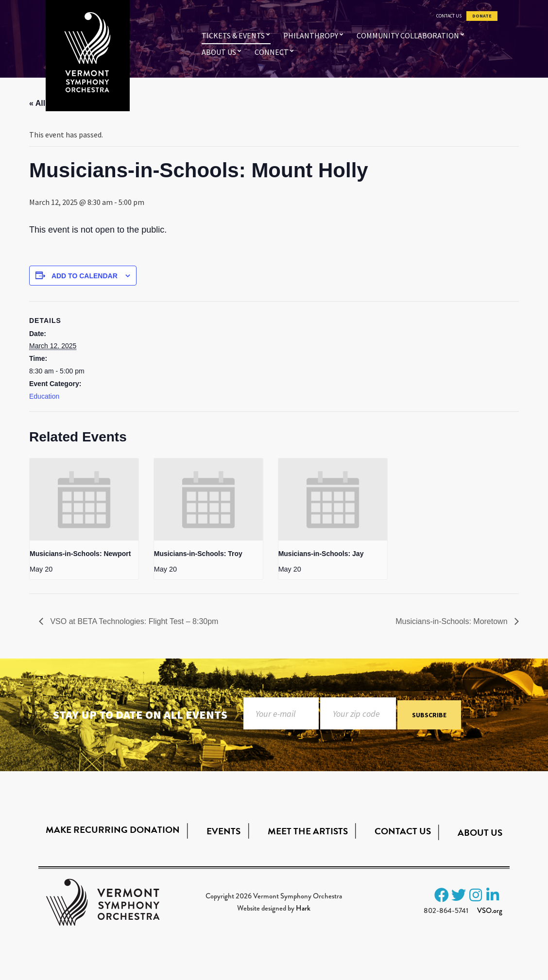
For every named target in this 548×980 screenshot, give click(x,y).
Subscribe (429, 715)
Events (223, 831)
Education (44, 396)
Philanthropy (311, 35)
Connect (272, 52)
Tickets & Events (233, 35)
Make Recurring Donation (113, 830)
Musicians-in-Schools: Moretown (453, 621)
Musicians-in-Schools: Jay (321, 554)
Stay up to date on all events (140, 715)
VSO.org (490, 911)
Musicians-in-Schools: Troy (198, 554)
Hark (303, 908)
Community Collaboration (408, 35)
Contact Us (449, 16)
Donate (482, 16)
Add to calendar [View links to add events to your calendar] (85, 276)
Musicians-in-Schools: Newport (80, 554)
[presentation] (84, 499)
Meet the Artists (308, 831)
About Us (219, 52)
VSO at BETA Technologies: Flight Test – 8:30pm (133, 621)
